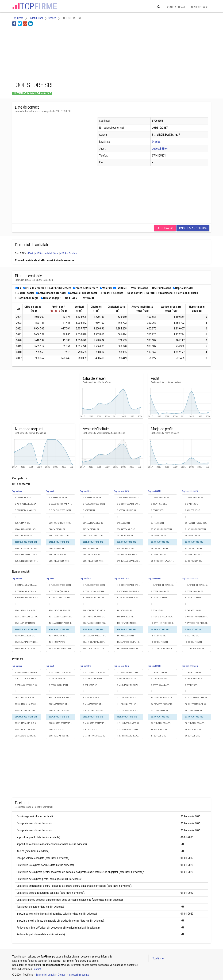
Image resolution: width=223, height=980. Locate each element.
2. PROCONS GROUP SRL (93, 679)
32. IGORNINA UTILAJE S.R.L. (162, 561)
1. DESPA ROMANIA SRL (160, 498)
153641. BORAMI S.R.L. (24, 536)
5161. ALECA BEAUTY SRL (93, 710)
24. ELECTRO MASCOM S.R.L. (196, 698)
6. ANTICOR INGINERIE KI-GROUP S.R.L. (198, 617)
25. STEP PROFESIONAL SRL (196, 704)
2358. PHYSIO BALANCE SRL (94, 617)
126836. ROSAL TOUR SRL (25, 636)
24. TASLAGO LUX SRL (193, 548)
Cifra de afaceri (33, 288)
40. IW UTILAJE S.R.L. (159, 729)
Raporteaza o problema (193, 228)
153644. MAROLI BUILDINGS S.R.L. (28, 555)
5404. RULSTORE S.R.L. (58, 555)
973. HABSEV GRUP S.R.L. (127, 529)
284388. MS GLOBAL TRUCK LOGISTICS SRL (28, 704)
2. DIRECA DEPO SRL (159, 679)
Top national (17, 491)
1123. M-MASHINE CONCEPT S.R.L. (130, 729)
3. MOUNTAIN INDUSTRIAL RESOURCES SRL (130, 685)
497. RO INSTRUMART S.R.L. (128, 649)
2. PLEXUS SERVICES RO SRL (94, 504)
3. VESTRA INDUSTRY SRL (127, 510)
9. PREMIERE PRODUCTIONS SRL (164, 617)
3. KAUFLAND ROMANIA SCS (26, 598)
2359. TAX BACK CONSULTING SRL (96, 623)
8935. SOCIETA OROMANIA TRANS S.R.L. (62, 723)
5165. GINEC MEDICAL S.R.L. (94, 736)
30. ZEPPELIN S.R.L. (193, 736)
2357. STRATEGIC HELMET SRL (95, 610)
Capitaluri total (183, 288)
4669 (30, 253)
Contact (37, 969)
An (18, 288)
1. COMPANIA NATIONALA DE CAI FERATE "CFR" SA (28, 585)
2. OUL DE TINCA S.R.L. (58, 679)
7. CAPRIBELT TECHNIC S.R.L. (196, 623)
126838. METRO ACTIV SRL (25, 649)
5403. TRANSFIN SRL (57, 548)
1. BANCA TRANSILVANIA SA (26, 672)
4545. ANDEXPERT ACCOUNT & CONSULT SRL (62, 623)
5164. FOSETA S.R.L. (91, 729)
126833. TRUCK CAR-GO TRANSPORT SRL (28, 617)
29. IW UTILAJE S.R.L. (193, 729)
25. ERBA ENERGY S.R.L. (194, 555)
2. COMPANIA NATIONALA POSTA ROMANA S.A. (28, 591)
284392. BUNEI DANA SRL (25, 729)
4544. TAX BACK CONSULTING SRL (62, 617)
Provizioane (164, 293)
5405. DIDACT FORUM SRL (59, 561)
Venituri (106, 288)
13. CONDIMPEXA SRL (159, 642)
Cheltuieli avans (160, 288)
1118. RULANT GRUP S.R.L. (127, 698)
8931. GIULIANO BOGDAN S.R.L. (61, 698)
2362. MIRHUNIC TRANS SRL (94, 642)
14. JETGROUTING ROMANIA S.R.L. (164, 649)
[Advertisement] (76, 53)
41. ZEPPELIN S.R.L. (159, 736)
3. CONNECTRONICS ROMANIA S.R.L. (62, 598)
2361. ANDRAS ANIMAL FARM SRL (96, 636)
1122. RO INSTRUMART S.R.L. (128, 723)
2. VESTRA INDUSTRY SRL (127, 679)
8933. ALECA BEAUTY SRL (59, 710)
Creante (117, 293)
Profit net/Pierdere (86, 288)
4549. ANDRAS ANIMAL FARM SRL (62, 649)
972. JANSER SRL (124, 523)
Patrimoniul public (186, 293)
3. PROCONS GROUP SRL (59, 685)
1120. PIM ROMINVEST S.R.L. (128, 710)
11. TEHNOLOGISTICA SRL (195, 649)
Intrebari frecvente (79, 975)
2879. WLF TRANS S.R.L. (92, 529)
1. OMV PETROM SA (23, 498)
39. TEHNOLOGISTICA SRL (161, 723)
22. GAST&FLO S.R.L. (193, 536)
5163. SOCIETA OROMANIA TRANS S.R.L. (96, 723)
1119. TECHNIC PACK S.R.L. (127, 704)
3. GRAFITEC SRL (157, 510)
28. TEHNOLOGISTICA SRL (195, 723)
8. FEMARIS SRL (157, 610)
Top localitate (86, 491)
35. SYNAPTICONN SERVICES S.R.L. (164, 698)
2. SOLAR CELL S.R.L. (159, 504)
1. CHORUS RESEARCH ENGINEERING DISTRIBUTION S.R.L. (130, 585)
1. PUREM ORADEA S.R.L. (59, 498)
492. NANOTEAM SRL (125, 617)
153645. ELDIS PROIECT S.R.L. (26, 561)
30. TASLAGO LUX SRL (159, 548)
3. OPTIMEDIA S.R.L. (91, 685)
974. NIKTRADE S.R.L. (125, 536)
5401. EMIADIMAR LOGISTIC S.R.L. (62, 536)
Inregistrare (199, 7)
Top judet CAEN (154, 491)
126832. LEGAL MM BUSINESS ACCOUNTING (28, 610)
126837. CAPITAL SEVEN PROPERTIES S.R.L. (28, 642)
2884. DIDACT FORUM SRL (93, 561)
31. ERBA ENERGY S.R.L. (160, 555)
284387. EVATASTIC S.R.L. (25, 698)
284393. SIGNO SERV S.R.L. (25, 736)
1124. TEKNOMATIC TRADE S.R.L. (130, 736)
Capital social (25, 293)
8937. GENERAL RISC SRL (59, 736)
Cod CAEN (70, 298)
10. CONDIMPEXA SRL (193, 642)
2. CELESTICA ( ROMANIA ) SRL (61, 504)
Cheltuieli (120, 288)
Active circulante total (82, 293)
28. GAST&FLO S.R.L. (159, 536)
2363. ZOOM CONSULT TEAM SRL (96, 649)
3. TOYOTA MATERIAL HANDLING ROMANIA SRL (130, 598)
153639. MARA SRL (22, 523)
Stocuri (104, 293)
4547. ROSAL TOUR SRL (58, 636)
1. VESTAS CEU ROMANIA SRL (129, 498)
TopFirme (158, 958)
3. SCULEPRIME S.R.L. (193, 510)
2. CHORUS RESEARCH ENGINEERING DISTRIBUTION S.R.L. (130, 504)
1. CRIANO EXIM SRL (159, 672)
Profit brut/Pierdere (58, 288)
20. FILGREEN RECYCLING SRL (197, 523)
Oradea (156, 142)
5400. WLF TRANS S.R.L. (58, 529)
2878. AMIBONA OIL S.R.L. (93, 523)
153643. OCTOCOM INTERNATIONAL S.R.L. (28, 548)
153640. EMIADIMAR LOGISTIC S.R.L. (28, 529)
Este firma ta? (165, 228)
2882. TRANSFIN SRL (91, 548)
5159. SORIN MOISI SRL (92, 698)
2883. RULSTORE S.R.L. (92, 555)
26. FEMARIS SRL (157, 523)
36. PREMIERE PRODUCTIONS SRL (164, 704)
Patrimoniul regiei (27, 298)
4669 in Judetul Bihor (47, 253)
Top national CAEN (122, 491)
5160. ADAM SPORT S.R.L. (93, 704)
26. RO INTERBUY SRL (193, 561)
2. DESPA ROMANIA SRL (160, 591)
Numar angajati (51, 298)
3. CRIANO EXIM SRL (159, 598)
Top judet (50, 491)
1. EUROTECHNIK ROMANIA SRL (164, 585)
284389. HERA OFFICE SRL (25, 710)
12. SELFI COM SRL (158, 636)
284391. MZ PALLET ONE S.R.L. (27, 723)
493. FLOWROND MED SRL (127, 623)
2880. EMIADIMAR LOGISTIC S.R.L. (96, 536)
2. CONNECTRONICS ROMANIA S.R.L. (96, 591)
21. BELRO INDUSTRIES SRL (195, 529)
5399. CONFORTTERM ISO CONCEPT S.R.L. (62, 523)
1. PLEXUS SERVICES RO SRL (60, 585)
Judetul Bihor (160, 149)
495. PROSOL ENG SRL (126, 636)
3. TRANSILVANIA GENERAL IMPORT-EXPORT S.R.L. (96, 598)
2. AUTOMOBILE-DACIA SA (26, 504)
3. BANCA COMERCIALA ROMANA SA (28, 685)
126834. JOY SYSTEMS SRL (25, 623)
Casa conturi (134, 293)
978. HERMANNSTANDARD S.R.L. (130, 561)
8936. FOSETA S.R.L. (57, 729)
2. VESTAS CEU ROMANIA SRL (129, 591)
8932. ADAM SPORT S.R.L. (59, 704)
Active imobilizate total (51, 293)
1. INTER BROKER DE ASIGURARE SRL (62, 672)
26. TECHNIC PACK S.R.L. (195, 710)
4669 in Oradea (68, 253)
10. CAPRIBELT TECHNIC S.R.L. (163, 623)
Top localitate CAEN (190, 491)
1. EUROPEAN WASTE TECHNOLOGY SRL (130, 672)
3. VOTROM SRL (89, 510)
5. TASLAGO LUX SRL (193, 610)
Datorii (149, 293)
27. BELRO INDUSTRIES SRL (162, 529)
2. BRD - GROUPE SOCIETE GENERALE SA (28, 679)
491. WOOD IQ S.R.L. (125, 610)
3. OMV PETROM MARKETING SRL (28, 510)
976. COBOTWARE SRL (125, 548)
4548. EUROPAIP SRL (57, 642)
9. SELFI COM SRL (192, 636)
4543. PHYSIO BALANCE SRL (60, 610)
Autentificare (176, 7)
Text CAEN (86, 298)
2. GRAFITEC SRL (191, 504)
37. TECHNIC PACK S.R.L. (161, 710)
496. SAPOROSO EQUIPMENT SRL (130, 642)
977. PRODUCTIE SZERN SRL (128, 555)
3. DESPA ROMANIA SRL (160, 685)
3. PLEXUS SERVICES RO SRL (60, 510)
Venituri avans (139, 288)
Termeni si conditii (46, 975)
